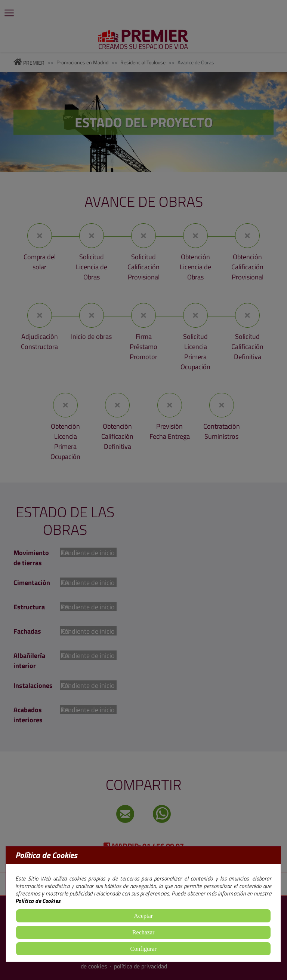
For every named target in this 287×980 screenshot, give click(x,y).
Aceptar (143, 916)
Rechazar (143, 932)
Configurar (143, 949)
